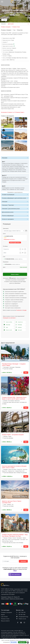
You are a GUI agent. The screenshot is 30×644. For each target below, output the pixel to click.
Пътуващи (5, 246)
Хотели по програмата (8, 219)
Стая (4, 257)
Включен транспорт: (7, 48)
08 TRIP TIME (21, 615)
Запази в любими (8, 322)
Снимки (4, 20)
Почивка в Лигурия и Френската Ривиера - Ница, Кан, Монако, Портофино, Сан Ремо (15, 535)
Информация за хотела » (9, 239)
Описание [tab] (3, 24)
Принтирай (19, 330)
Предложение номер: (7, 38)
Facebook (19, 310)
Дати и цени (11, 24)
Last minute (4, 617)
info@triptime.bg (22, 617)
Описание (5, 202)
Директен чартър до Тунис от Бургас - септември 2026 (12, 502)
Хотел (4, 234)
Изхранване (6, 262)
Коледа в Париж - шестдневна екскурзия (13, 435)
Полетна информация (8, 216)
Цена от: (4, 60)
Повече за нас (21, 619)
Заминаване (6, 228)
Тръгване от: (5, 56)
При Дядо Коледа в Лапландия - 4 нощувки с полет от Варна (14, 365)
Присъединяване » (15, 574)
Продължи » (22, 642)
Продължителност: (7, 40)
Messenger (7, 325)
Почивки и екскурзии (6, 612)
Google (24, 310)
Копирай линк (19, 322)
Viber (6, 327)
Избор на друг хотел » (15, 243)
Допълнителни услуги (8, 212)
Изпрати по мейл (8, 330)
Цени (4, 267)
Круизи (3, 615)
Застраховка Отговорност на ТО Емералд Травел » (13, 112)
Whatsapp (19, 325)
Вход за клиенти (5, 621)
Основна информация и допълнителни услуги (14, 198)
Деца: (5, 253)
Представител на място (8, 46)
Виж (26, 373)
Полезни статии (5, 619)
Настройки (14, 642)
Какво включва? (23, 267)
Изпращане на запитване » (9, 318)
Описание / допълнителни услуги (11, 209)
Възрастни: (6, 249)
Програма (5, 158)
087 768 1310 (21, 612)
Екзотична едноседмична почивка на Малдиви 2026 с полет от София (14, 467)
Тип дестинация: (6, 50)
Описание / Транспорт (8, 205)
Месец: (4, 58)
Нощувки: (5, 42)
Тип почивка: (5, 52)
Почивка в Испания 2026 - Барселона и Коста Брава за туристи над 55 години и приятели (14, 398)
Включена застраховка (8, 44)
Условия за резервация (8, 195)
